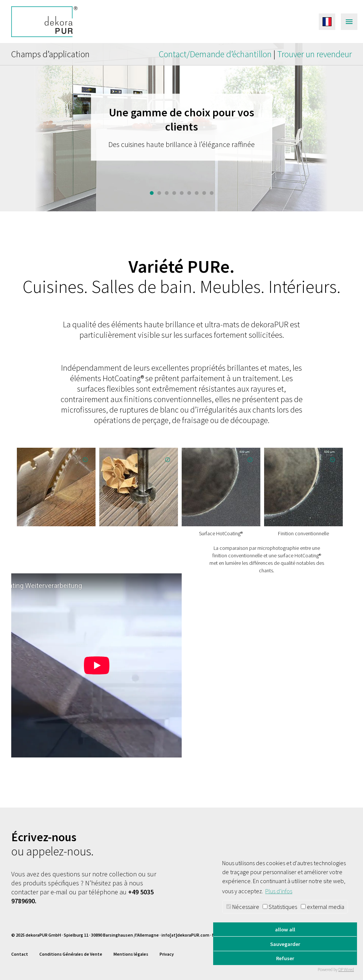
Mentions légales (131, 954)
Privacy (167, 954)
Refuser (285, 958)
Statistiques (280, 907)
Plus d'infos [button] (279, 891)
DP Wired (346, 969)
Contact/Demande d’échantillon (216, 54)
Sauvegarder (285, 944)
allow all (285, 930)
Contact (20, 954)
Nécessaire (243, 907)
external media (323, 907)
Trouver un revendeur (314, 54)
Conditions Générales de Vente (71, 954)
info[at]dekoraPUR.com (185, 935)
